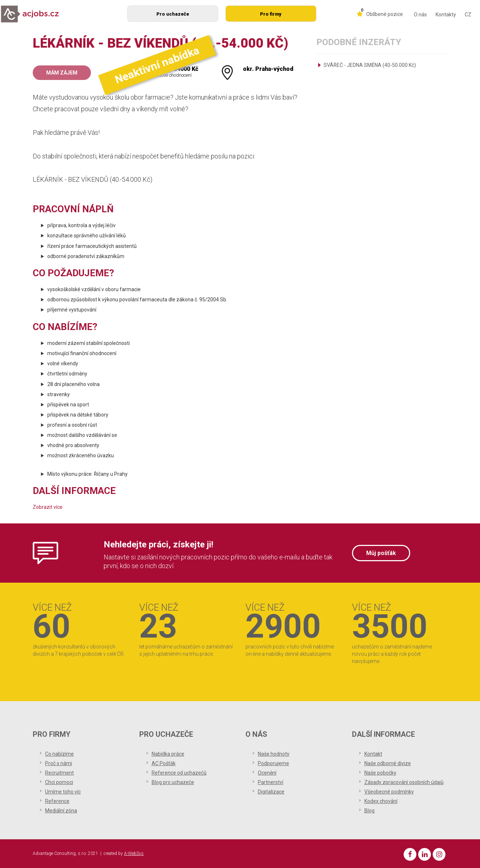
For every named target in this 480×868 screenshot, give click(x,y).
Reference (57, 801)
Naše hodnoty (274, 754)
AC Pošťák (164, 763)
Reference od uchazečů (179, 773)
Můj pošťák (381, 553)
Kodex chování (381, 801)
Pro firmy (271, 14)
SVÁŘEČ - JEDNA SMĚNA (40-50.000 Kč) (370, 65)
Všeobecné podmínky (389, 792)
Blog (369, 811)
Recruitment (59, 773)
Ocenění (267, 773)
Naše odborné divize (388, 763)
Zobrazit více (48, 507)
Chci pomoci (59, 782)
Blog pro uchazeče (173, 782)
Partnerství (271, 782)
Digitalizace (271, 792)
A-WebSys (134, 853)
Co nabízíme (59, 754)
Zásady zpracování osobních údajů (404, 782)
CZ (468, 15)
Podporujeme (273, 763)
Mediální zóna (61, 811)
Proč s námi (59, 763)
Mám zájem (62, 73)
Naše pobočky (380, 773)
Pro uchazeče (173, 14)
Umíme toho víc (63, 792)
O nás (420, 15)
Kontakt (373, 754)
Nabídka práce (168, 754)
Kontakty (446, 15)
